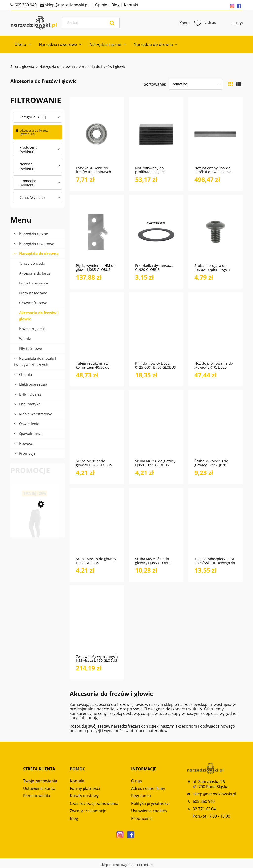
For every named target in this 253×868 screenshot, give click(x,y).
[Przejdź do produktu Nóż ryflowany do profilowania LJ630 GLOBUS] (156, 134)
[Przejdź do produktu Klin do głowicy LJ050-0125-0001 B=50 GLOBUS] (156, 329)
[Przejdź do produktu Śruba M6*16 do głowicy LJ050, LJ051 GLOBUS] (156, 427)
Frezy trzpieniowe (34, 283)
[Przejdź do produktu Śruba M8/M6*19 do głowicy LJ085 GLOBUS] (156, 525)
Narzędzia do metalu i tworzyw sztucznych (35, 361)
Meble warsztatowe (36, 414)
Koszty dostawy (84, 796)
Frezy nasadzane (33, 293)
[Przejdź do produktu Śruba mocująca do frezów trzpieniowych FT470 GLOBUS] (215, 232)
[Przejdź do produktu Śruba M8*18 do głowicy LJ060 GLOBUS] (97, 525)
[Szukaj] (112, 23)
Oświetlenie (29, 424)
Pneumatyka (30, 404)
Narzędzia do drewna (39, 253)
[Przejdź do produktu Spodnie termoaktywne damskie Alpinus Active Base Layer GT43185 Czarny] (35, 531)
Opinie (101, 5)
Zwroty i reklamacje (88, 811)
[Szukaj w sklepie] (91, 23)
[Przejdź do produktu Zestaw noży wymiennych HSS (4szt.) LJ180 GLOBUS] (97, 623)
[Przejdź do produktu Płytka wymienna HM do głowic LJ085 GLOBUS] (97, 232)
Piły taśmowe (30, 348)
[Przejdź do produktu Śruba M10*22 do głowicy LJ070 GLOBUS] (97, 427)
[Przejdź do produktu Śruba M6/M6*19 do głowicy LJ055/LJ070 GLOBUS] (215, 427)
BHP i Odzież (30, 394)
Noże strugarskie (33, 329)
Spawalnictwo (31, 434)
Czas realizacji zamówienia (94, 803)
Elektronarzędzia (33, 384)
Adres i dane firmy (148, 788)
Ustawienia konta (39, 788)
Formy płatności (85, 788)
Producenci (142, 818)
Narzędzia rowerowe (37, 244)
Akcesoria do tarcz (35, 273)
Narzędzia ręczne (33, 234)
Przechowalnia (37, 796)
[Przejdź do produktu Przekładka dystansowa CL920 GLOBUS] (156, 232)
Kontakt (131, 5)
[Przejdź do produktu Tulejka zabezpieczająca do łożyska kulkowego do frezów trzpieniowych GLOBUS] (215, 525)
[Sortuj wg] (196, 84)
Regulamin (141, 796)
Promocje (27, 453)
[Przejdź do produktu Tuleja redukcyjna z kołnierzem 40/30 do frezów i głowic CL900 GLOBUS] (97, 329)
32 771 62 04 (204, 809)
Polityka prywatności (150, 803)
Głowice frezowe (33, 303)
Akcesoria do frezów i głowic (39, 316)
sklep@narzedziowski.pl (66, 5)
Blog (115, 5)
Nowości (26, 443)
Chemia (25, 374)
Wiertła (25, 339)
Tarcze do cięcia (32, 263)
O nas (137, 781)
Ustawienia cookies (149, 811)
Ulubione (206, 23)
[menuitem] (23, 44)
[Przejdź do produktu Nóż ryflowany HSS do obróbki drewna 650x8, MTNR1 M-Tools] (215, 134)
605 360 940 (25, 5)
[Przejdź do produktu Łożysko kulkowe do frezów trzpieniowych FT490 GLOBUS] (97, 134)
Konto (184, 23)
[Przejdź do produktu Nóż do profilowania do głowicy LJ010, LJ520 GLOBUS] (215, 329)
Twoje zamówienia (40, 781)
